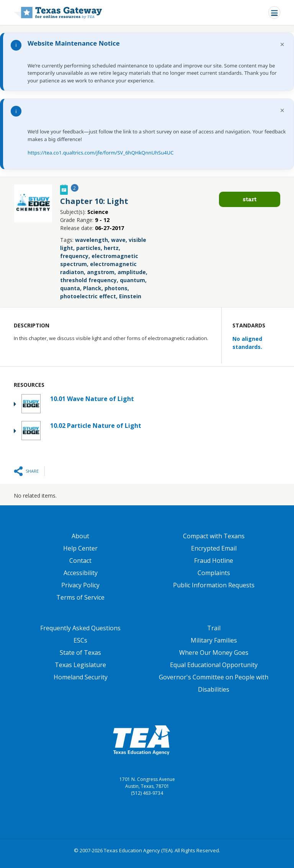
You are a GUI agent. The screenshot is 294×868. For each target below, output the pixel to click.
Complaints (214, 573)
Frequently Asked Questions (80, 628)
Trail (214, 628)
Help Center (80, 548)
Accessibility (81, 573)
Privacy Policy (80, 585)
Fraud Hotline (214, 561)
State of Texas (80, 653)
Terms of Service (80, 597)
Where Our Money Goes (214, 653)
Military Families (214, 640)
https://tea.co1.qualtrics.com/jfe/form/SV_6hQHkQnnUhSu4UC (100, 153)
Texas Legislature (80, 665)
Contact (80, 561)
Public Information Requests (214, 585)
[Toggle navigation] (274, 12)
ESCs (80, 640)
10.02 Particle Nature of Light (96, 426)
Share (32, 471)
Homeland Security (81, 677)
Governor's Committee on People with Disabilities (214, 683)
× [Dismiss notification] (282, 44)
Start (250, 199)
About (80, 536)
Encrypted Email (214, 548)
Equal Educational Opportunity (214, 665)
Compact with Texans (214, 536)
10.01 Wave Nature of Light (92, 399)
